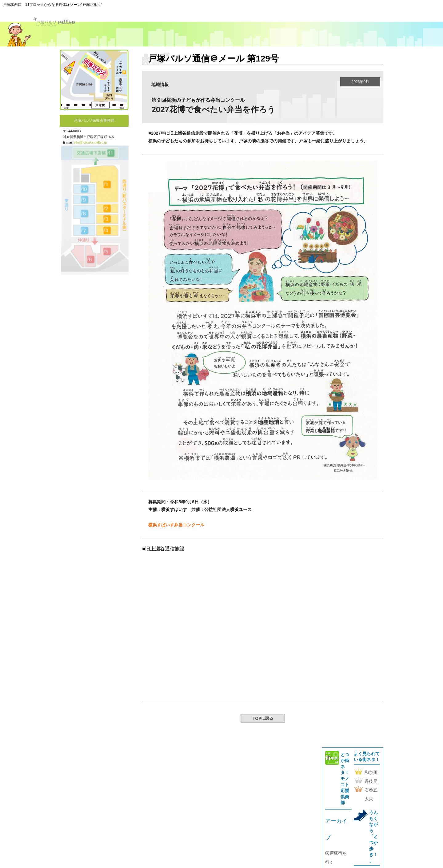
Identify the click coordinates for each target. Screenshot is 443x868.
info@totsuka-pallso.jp (90, 142)
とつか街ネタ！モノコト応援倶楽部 (345, 779)
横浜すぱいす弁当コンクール (176, 525)
